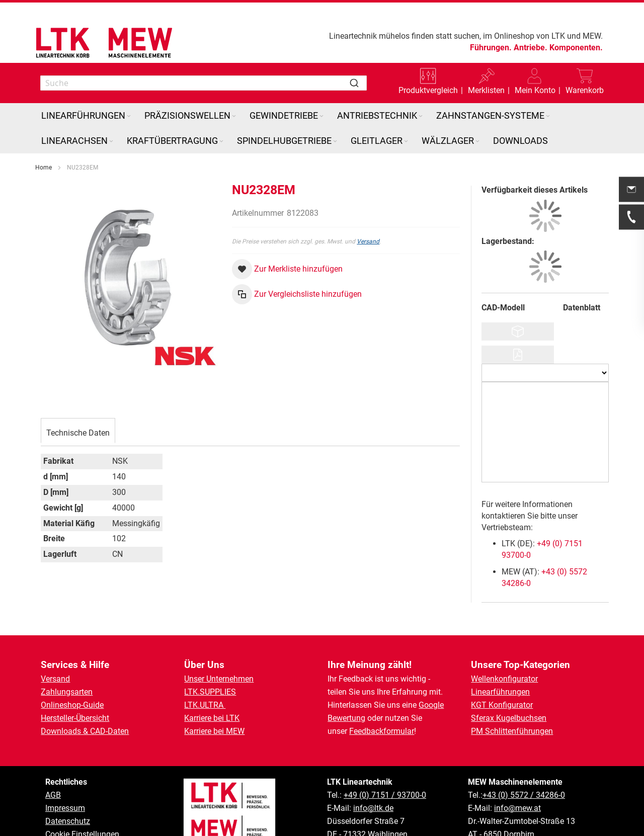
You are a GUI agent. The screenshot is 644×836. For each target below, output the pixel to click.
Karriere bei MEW (214, 731)
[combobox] (204, 83)
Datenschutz (68, 821)
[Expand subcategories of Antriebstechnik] (421, 116)
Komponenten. (576, 48)
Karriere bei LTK (212, 718)
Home (44, 168)
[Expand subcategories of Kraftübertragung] (221, 142)
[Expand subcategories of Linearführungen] (129, 116)
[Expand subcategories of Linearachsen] (111, 142)
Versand (368, 241)
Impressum (65, 808)
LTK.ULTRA (205, 705)
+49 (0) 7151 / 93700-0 (385, 795)
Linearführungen (500, 692)
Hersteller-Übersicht (75, 718)
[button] (535, 83)
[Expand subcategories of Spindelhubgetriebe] (335, 142)
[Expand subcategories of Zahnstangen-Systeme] (548, 116)
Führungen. (491, 48)
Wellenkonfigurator (504, 679)
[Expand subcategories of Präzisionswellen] (234, 116)
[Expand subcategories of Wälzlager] (477, 142)
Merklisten (486, 90)
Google (431, 705)
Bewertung (346, 718)
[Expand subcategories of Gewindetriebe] (321, 116)
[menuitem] (87, 116)
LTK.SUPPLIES (210, 692)
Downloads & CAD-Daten (85, 731)
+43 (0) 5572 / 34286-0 (524, 795)
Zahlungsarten (67, 692)
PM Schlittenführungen (512, 731)
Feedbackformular (382, 731)
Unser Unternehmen (219, 679)
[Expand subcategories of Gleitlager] (406, 142)
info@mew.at (517, 808)
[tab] (78, 432)
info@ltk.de (373, 808)
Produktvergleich (428, 90)
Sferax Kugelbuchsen (509, 718)
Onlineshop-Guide (72, 705)
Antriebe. (531, 48)
